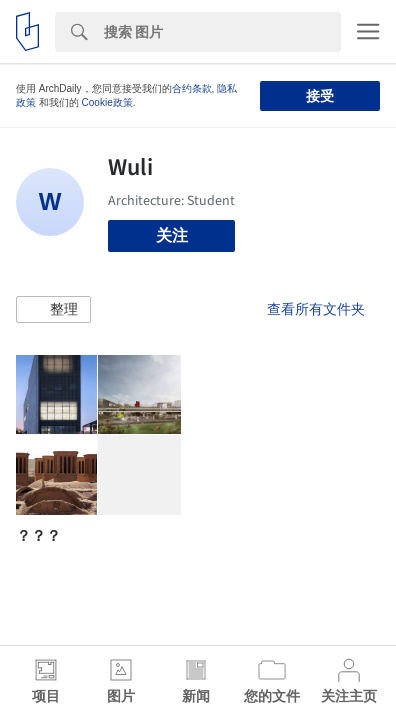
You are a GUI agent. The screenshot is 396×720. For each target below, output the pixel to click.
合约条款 (192, 88)
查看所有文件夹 (316, 309)
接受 (320, 96)
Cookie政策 (107, 102)
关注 (172, 235)
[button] (53, 310)
